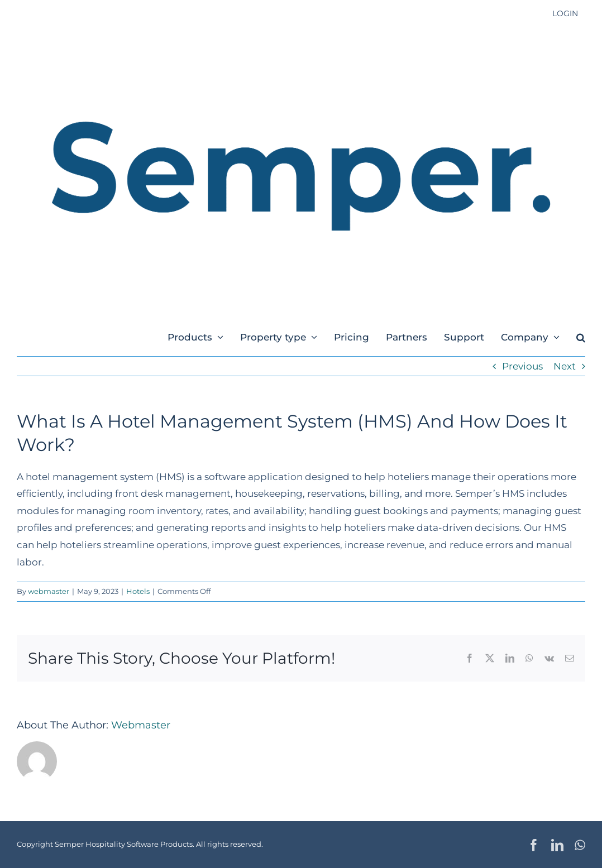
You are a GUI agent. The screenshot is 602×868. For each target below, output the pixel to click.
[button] (581, 337)
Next (565, 366)
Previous (522, 366)
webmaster (49, 591)
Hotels (138, 591)
